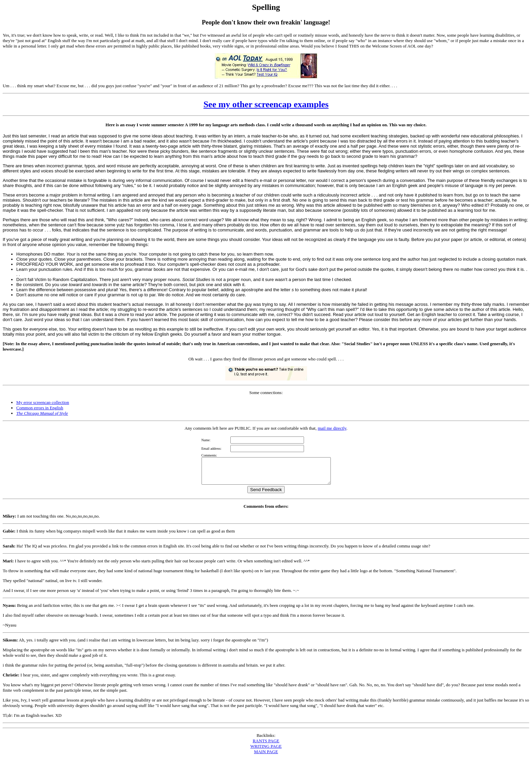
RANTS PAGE (266, 746)
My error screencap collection (43, 402)
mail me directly (332, 428)
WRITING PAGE (266, 751)
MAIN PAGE (266, 757)
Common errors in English (40, 408)
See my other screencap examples (266, 104)
